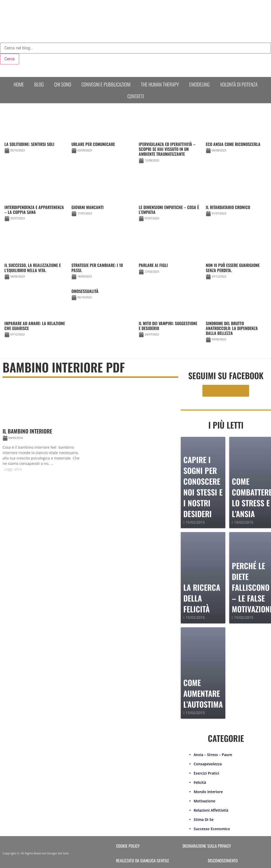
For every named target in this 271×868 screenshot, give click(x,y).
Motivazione (204, 801)
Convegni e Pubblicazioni (106, 84)
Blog (39, 84)
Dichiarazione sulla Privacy (207, 846)
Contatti (136, 96)
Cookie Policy (128, 846)
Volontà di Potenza (239, 84)
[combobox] (135, 48)
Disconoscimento (223, 861)
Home (19, 84)
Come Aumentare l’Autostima (203, 693)
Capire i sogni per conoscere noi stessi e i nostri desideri (203, 487)
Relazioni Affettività (211, 810)
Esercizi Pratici (206, 773)
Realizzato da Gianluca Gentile (143, 861)
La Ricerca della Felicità (202, 598)
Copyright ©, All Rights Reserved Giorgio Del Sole (36, 853)
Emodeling (199, 84)
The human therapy (160, 84)
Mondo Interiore (208, 792)
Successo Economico (212, 829)
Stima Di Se (204, 819)
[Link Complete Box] (102, 295)
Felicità (200, 782)
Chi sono (63, 84)
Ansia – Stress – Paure (213, 755)
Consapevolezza (208, 764)
